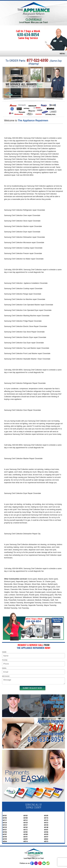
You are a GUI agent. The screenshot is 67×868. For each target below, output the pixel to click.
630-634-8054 (28, 34)
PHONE (5, 660)
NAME (4, 652)
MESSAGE (6, 676)
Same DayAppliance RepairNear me (53, 702)
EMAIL (4, 668)
